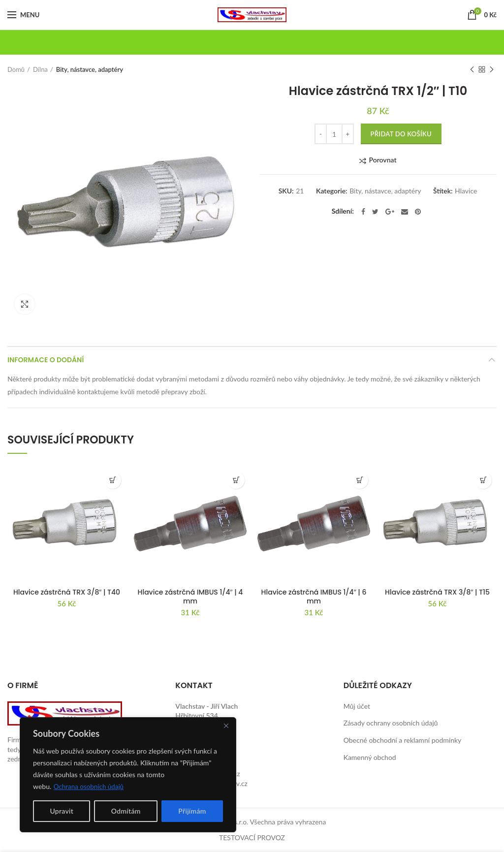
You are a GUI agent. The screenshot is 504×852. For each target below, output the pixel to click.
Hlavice (466, 191)
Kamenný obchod (370, 757)
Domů (16, 69)
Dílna (40, 69)
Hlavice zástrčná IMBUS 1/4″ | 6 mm (314, 597)
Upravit (62, 811)
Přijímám (192, 811)
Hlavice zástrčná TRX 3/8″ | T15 (437, 592)
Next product (492, 70)
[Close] (226, 726)
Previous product (472, 70)
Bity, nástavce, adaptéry (90, 69)
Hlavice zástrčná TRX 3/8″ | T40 (67, 592)
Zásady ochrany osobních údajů (391, 723)
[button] (112, 480)
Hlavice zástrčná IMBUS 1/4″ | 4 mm (190, 597)
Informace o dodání (46, 360)
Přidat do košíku (401, 134)
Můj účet (357, 706)
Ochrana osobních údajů (90, 786)
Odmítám (126, 811)
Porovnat (382, 160)
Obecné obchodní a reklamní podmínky (403, 740)
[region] (128, 775)
